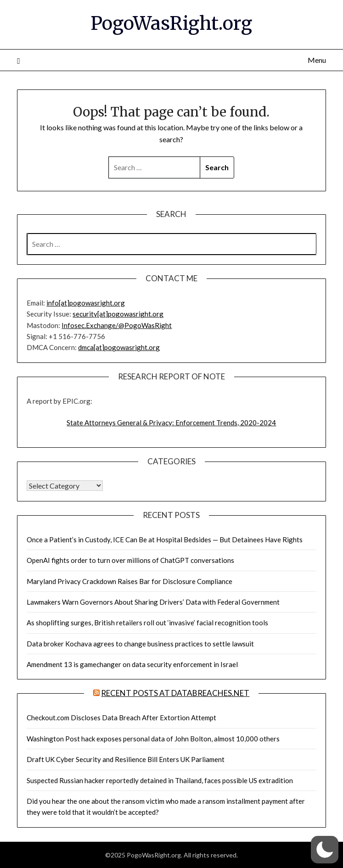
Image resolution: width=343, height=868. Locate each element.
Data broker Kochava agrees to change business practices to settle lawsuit (140, 644)
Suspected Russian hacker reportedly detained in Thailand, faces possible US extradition (160, 780)
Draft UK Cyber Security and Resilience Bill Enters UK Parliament (126, 759)
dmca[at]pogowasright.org (119, 347)
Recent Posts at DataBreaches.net (175, 693)
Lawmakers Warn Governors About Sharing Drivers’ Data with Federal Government (153, 602)
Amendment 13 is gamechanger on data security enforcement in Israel (132, 664)
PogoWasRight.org (171, 23)
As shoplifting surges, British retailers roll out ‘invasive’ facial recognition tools (147, 623)
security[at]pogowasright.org (118, 314)
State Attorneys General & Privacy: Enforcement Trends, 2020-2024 (171, 423)
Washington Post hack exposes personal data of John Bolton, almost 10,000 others (153, 739)
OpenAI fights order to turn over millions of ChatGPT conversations (130, 560)
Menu (317, 60)
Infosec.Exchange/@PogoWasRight (117, 325)
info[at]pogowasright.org (86, 303)
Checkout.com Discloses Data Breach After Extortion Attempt (121, 718)
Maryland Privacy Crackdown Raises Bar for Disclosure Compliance (129, 581)
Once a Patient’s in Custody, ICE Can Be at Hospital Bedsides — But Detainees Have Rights (165, 540)
